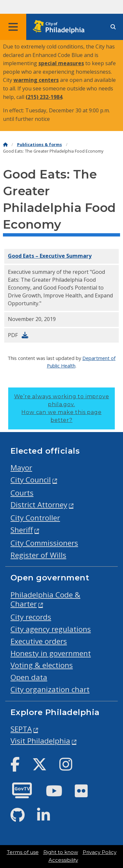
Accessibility (63, 860)
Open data (29, 677)
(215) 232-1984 (44, 97)
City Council (31, 480)
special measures (61, 63)
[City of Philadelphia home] (61, 27)
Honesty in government (51, 653)
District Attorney (39, 505)
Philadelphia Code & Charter (45, 599)
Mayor (21, 468)
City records (31, 617)
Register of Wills (38, 555)
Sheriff (22, 530)
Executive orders (39, 641)
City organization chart (50, 689)
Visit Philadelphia (40, 741)
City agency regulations (51, 629)
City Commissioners (44, 543)
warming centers (36, 80)
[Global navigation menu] (13, 27)
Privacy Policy (100, 852)
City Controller (35, 518)
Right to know (61, 852)
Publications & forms (40, 145)
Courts (22, 493)
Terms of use (23, 852)
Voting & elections (42, 665)
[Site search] (113, 27)
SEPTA (21, 729)
